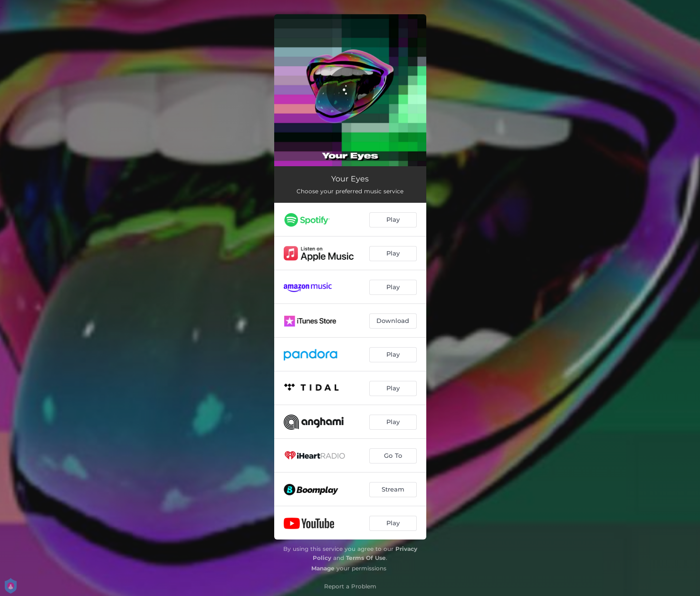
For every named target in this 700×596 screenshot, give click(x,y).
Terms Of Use (366, 558)
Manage (323, 568)
